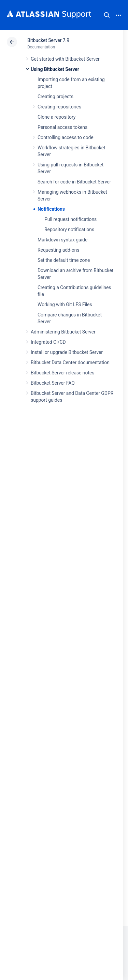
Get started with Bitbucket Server (65, 59)
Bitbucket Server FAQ (53, 383)
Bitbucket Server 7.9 (48, 40)
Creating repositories (59, 107)
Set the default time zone (64, 260)
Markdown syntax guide (62, 240)
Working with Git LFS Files (65, 305)
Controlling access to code (66, 137)
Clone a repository (56, 117)
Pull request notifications (70, 219)
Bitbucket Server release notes (62, 373)
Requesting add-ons (58, 250)
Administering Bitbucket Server (63, 332)
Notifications (51, 209)
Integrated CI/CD (48, 342)
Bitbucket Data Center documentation (70, 362)
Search (107, 15)
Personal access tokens (62, 127)
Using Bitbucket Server (55, 69)
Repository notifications (69, 229)
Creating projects (55, 96)
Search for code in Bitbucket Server (74, 182)
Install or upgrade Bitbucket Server (67, 352)
